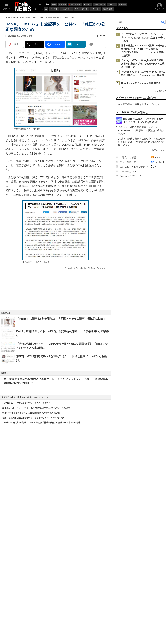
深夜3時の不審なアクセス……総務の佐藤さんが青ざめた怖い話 (31, 592)
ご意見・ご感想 (128, 504)
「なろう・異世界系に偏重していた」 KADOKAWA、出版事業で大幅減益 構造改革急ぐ (141, 477)
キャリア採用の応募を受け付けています (139, 204)
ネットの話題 (25, 62)
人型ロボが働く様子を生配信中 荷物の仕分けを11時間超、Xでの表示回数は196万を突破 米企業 (142, 488)
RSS (157, 504)
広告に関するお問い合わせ (134, 513)
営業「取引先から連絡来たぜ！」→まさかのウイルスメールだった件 (34, 597)
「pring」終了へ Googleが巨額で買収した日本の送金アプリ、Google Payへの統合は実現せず (143, 108)
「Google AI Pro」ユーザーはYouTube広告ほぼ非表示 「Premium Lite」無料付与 (143, 120)
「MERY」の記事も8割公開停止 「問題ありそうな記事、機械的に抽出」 (61, 375)
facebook (160, 508)
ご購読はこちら (157, 497)
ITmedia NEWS (12, 62)
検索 (163, 67)
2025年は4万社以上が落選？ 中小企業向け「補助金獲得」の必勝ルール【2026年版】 (42, 602)
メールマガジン (128, 518)
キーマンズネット (40, 577)
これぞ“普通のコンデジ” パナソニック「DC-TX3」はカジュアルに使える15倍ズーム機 (143, 82)
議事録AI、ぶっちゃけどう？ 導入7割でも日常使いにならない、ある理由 (36, 587)
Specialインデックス (131, 523)
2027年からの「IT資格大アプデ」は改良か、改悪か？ (27, 583)
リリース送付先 (128, 508)
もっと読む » (160, 145)
